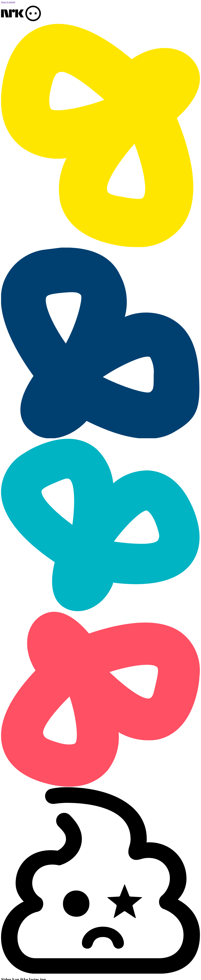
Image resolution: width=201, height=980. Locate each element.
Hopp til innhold (8, 2)
